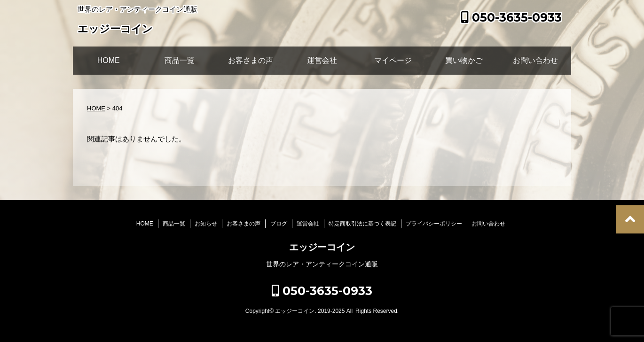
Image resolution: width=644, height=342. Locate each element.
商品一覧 (180, 60)
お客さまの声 (251, 60)
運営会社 (322, 60)
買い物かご (464, 60)
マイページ (393, 60)
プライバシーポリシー (434, 224)
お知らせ (206, 224)
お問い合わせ (535, 60)
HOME (109, 60)
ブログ (279, 224)
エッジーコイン (115, 30)
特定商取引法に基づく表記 (362, 224)
